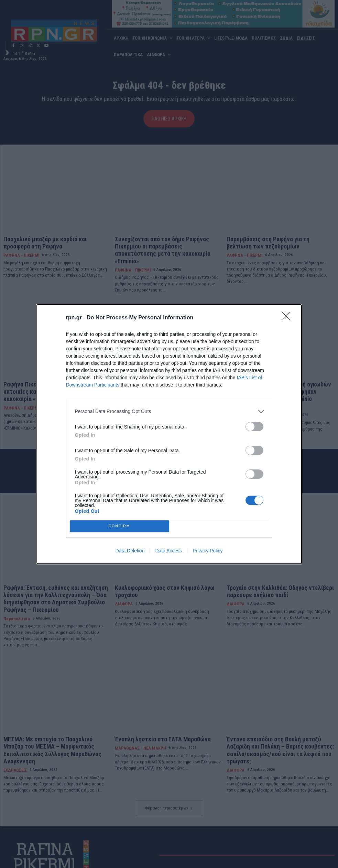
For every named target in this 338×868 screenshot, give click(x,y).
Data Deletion (130, 551)
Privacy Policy (208, 551)
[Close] (288, 318)
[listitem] (169, 411)
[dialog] (169, 434)
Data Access (168, 551)
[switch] (254, 427)
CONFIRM (119, 526)
